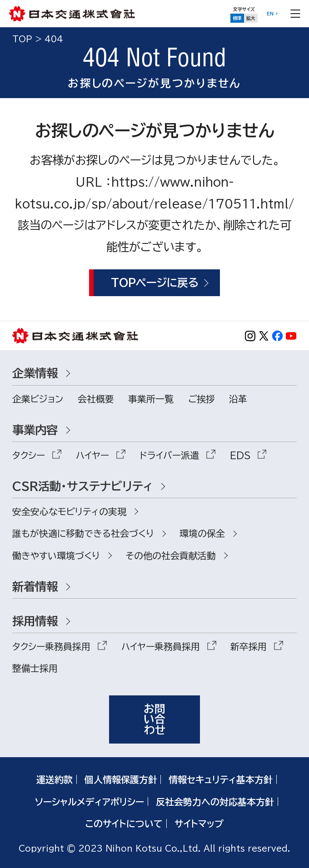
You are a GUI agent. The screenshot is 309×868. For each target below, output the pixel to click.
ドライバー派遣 (169, 455)
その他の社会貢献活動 (171, 556)
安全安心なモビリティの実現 (69, 511)
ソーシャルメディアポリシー (90, 802)
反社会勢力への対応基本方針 (215, 802)
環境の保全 (202, 533)
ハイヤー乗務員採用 (161, 646)
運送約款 (55, 779)
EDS (240, 455)
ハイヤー (92, 455)
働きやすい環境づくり (56, 556)
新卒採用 (249, 646)
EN (270, 14)
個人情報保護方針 (121, 779)
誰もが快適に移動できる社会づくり (83, 533)
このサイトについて (124, 823)
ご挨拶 (202, 399)
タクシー (29, 455)
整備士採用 (35, 668)
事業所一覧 (151, 399)
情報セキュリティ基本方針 (221, 779)
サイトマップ (199, 823)
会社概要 (96, 399)
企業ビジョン (38, 399)
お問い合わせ (154, 719)
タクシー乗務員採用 (51, 646)
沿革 (238, 399)
